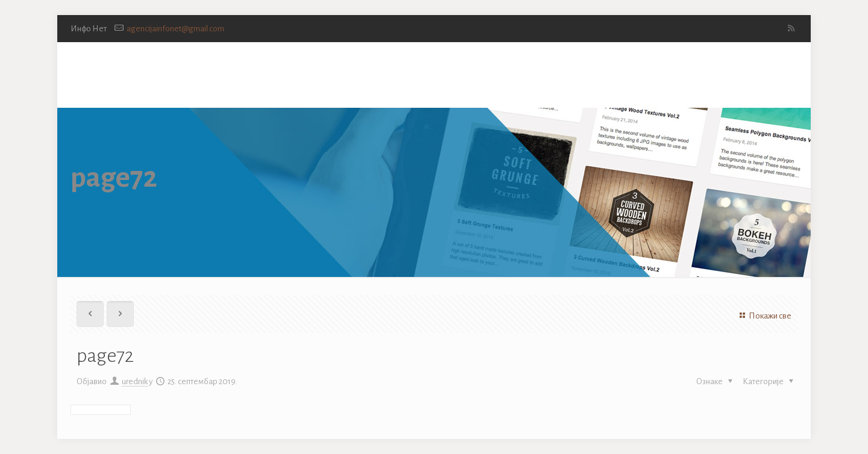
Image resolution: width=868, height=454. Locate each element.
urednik (135, 381)
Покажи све (764, 316)
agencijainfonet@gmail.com (175, 29)
